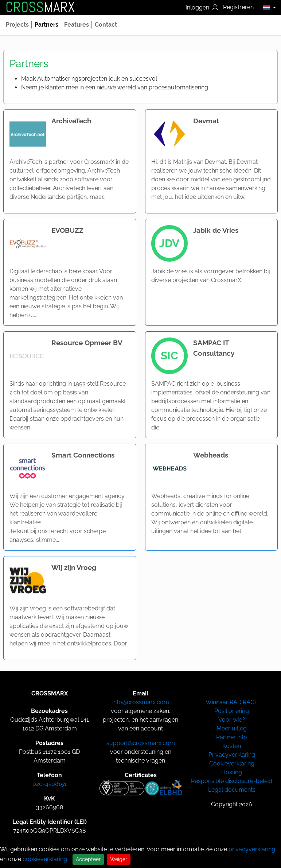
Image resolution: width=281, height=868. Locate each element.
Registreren (238, 7)
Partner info (232, 737)
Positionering (232, 711)
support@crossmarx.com (141, 743)
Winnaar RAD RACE (232, 702)
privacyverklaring (252, 849)
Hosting (232, 772)
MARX (40, 7)
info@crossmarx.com (141, 702)
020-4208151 (50, 784)
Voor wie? (232, 720)
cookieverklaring (45, 859)
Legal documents (232, 790)
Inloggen (202, 7)
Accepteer (88, 859)
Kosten (232, 746)
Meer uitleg (232, 728)
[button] (267, 7)
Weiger (119, 859)
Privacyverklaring (232, 755)
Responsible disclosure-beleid (232, 781)
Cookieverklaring (232, 763)
